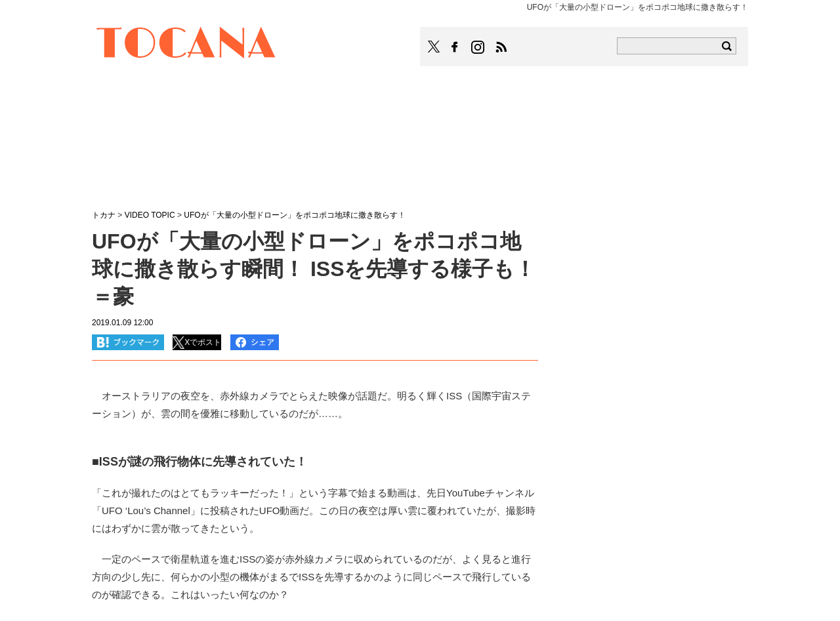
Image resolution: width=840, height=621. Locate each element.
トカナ (104, 215)
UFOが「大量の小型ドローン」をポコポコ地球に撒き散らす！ (294, 215)
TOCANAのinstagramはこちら (478, 47)
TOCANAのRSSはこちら (501, 47)
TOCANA (186, 45)
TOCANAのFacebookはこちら (455, 47)
